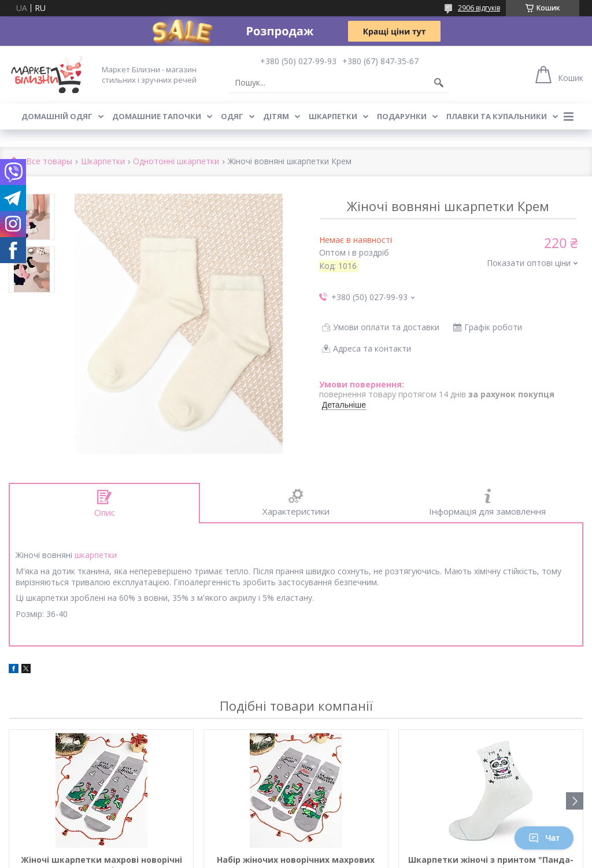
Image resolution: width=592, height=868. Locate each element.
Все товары (49, 162)
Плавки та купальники (497, 116)
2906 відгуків (479, 8)
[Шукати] (439, 83)
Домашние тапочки (157, 116)
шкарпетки (96, 555)
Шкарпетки (333, 116)
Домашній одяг (57, 116)
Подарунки (402, 116)
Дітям (276, 116)
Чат (544, 838)
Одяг (232, 116)
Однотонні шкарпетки (176, 162)
